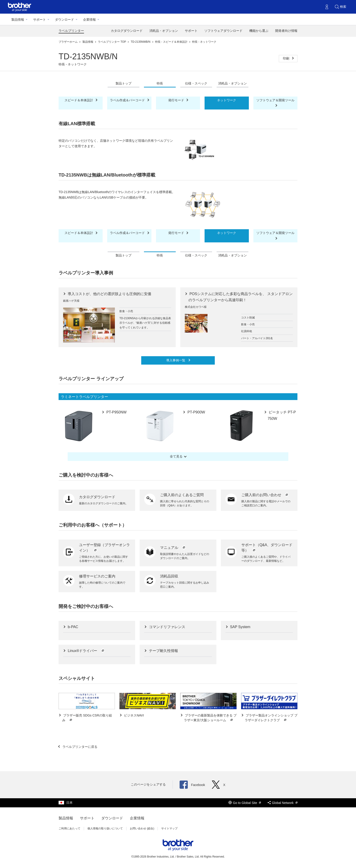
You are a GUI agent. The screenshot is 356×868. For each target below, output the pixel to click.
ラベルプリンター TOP (112, 42)
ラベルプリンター (71, 31)
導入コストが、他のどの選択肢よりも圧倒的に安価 (109, 294)
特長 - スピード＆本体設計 (172, 42)
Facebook (192, 785)
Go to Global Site (245, 803)
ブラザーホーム (68, 42)
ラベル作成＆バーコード (128, 100)
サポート (40, 20)
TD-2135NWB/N (141, 42)
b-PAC (72, 627)
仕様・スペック (196, 83)
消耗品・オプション (164, 31)
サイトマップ (169, 828)
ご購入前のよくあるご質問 (182, 495)
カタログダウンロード (127, 31)
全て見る (176, 456)
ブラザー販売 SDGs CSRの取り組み (87, 718)
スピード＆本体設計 (79, 100)
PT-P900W (196, 412)
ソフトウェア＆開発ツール (275, 100)
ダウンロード (64, 20)
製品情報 (18, 20)
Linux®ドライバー (86, 651)
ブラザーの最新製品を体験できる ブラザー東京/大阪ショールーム (210, 718)
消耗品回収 (169, 576)
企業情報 (89, 20)
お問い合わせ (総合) (142, 828)
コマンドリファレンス (166, 627)
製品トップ (124, 83)
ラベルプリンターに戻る (79, 747)
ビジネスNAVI (133, 715)
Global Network (283, 803)
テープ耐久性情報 (163, 651)
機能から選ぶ (259, 31)
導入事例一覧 (176, 360)
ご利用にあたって (69, 828)
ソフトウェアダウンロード (223, 31)
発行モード (177, 100)
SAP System (240, 627)
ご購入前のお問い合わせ (265, 495)
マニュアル (173, 548)
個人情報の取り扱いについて (105, 828)
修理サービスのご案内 (97, 576)
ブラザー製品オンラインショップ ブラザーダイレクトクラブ (271, 718)
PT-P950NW (116, 412)
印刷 (287, 58)
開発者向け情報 (286, 31)
